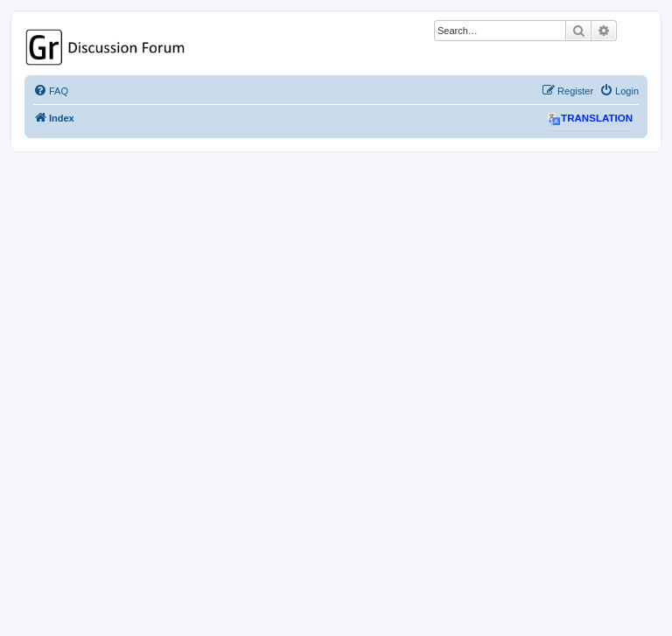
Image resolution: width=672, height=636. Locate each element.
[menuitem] (51, 91)
